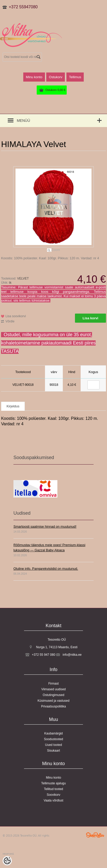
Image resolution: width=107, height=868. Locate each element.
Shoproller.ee (95, 835)
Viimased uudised (54, 689)
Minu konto (34, 77)
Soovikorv (54, 795)
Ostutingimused (53, 695)
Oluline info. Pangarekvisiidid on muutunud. (46, 569)
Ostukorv (55, 90)
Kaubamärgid (53, 733)
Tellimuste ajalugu (53, 783)
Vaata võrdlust (53, 800)
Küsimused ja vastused (53, 701)
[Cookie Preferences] (7, 861)
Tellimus (75, 77)
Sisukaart (53, 751)
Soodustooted (53, 739)
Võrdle (10, 321)
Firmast (53, 684)
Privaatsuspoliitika (53, 706)
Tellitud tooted (53, 789)
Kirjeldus (13, 406)
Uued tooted (53, 745)
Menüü (23, 121)
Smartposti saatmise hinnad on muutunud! (45, 526)
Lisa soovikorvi (16, 316)
